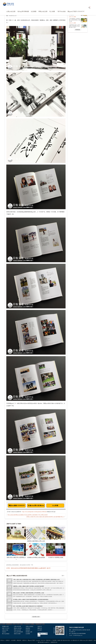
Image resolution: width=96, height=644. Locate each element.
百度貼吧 (29, 568)
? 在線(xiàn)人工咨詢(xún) (43, 635)
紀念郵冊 (34, 11)
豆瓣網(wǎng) (37, 568)
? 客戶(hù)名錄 (61, 11)
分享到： (9, 568)
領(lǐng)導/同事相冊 (23, 11)
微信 (12, 568)
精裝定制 (19, 640)
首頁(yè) (2, 640)
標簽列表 (48, 640)
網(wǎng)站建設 (6, 634)
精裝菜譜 (28, 628)
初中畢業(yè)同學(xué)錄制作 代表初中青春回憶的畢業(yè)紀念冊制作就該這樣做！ (31, 600)
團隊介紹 (40, 628)
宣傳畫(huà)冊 (5, 626)
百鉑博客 (54, 640)
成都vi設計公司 (76, 640)
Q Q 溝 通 (55, 506)
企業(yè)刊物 (5, 630)
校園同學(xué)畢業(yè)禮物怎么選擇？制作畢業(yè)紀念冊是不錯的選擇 (28, 586)
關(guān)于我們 (31, 640)
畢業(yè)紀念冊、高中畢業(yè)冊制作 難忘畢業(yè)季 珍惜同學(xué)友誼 (29, 593)
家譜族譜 (28, 630)
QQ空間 (20, 568)
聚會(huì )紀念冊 (18, 628)
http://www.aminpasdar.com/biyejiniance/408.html (34, 512)
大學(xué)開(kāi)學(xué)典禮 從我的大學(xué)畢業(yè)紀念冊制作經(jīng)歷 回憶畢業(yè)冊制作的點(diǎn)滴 (36, 580)
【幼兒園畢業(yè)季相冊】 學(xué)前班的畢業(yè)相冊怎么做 (75, 20)
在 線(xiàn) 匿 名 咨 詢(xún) (36, 506)
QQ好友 (16, 568)
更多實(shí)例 (36, 617)
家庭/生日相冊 (17, 634)
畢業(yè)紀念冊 (43, 11)
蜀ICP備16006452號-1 (65, 640)
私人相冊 (52, 11)
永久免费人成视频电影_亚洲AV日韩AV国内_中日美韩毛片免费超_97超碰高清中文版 (22, 624)
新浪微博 (24, 568)
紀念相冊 (13, 640)
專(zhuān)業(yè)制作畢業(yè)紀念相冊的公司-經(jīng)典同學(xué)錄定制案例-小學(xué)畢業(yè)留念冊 (28, 515)
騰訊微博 (43, 568)
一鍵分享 (48, 568)
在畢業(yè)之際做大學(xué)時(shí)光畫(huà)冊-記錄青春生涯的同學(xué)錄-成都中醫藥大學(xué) (45, 517)
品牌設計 (8, 640)
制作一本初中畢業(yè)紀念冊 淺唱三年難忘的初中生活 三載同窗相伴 (28, 606)
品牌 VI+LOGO (6, 628)
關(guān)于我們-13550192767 (76, 11)
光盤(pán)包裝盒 (29, 626)
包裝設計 (4, 632)
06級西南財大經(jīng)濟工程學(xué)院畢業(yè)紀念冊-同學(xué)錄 (75, 26)
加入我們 (40, 630)
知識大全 (40, 626)
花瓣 (33, 568)
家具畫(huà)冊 (29, 632)
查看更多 (78, 30)
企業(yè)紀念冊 (11, 11)
